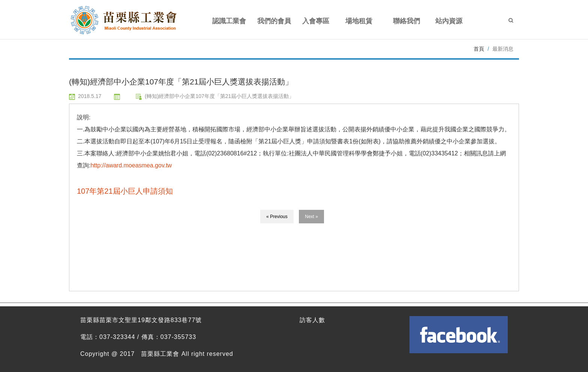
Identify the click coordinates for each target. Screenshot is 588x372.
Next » (311, 217)
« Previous (277, 217)
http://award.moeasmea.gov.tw (131, 165)
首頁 (479, 49)
